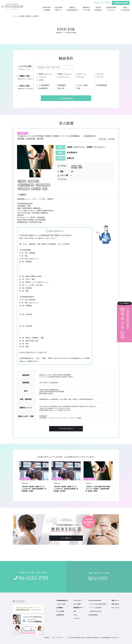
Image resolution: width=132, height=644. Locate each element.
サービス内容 (86, 8)
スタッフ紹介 (77, 604)
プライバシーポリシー (57, 637)
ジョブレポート (111, 8)
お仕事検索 (47, 8)
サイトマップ (115, 608)
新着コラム (58, 8)
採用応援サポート (78, 608)
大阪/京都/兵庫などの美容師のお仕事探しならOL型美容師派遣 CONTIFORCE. (97, 637)
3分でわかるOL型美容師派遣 (98, 604)
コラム (75, 615)
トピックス (76, 618)
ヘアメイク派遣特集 (96, 608)
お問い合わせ (115, 604)
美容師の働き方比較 (96, 611)
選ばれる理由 (62, 604)
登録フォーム (115, 600)
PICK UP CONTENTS (95, 600)
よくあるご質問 (125, 8)
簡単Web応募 (121, 3)
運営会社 (47, 637)
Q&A (75, 611)
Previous (16, 479)
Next (116, 479)
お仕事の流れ (98, 8)
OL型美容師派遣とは (72, 8)
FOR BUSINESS (93, 615)
